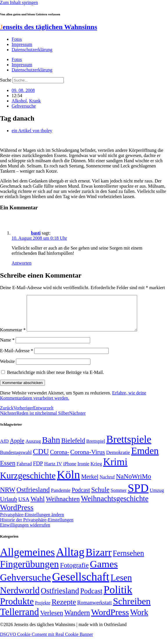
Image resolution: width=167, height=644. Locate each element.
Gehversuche (24, 106)
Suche (6, 80)
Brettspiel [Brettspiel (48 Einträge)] (96, 448)
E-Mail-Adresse (17, 358)
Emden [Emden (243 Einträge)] (145, 458)
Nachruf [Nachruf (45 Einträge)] (107, 484)
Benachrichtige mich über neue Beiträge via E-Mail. (56, 379)
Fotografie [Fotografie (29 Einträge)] (74, 572)
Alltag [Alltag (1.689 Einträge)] (70, 559)
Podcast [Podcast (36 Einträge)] (91, 598)
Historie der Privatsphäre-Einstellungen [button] (37, 527)
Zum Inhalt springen (19, 2)
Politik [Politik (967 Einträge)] (118, 597)
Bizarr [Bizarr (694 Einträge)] (99, 559)
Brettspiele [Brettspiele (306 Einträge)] (129, 446)
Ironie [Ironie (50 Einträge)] (83, 471)
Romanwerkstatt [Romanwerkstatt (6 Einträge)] (94, 610)
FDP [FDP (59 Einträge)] (38, 470)
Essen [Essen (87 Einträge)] (8, 470)
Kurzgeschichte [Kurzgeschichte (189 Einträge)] (28, 482)
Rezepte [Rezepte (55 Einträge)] (64, 609)
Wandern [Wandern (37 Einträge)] (77, 620)
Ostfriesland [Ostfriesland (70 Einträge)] (60, 598)
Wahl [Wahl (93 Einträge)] (38, 506)
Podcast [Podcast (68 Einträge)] (81, 497)
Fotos (17, 39)
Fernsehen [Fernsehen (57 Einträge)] (128, 560)
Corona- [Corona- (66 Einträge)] (60, 459)
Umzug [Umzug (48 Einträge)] (157, 497)
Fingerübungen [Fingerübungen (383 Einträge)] (29, 571)
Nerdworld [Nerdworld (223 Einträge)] (20, 597)
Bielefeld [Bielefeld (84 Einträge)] (73, 448)
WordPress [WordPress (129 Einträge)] (17, 514)
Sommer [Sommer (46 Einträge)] (118, 497)
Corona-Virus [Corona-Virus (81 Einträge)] (88, 459)
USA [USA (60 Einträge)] (24, 506)
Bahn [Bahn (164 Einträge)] (51, 447)
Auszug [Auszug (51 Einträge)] (33, 448)
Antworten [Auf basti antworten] (21, 263)
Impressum (22, 44)
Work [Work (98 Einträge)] (139, 619)
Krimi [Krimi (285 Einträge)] (115, 469)
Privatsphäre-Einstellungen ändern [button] (32, 522)
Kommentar (13, 337)
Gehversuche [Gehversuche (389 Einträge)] (25, 584)
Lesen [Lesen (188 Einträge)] (121, 585)
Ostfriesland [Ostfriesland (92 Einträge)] (33, 497)
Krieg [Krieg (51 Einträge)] (96, 470)
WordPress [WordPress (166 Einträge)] (110, 619)
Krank (35, 101)
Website (7, 368)
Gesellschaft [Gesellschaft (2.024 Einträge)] (81, 584)
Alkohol (19, 101)
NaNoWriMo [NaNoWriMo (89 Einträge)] (134, 483)
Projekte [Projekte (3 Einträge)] (43, 610)
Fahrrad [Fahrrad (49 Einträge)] (24, 471)
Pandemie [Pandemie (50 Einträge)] (61, 497)
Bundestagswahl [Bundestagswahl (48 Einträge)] (16, 459)
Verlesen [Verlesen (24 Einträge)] (51, 620)
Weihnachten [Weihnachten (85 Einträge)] (63, 506)
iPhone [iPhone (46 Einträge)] (70, 471)
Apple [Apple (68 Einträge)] (17, 448)
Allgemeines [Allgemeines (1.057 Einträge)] (27, 559)
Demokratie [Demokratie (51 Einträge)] (118, 459)
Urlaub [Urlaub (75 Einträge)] (9, 506)
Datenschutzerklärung (32, 50)
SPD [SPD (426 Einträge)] (138, 495)
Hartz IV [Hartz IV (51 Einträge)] (53, 470)
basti (36, 233)
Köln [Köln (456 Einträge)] (68, 482)
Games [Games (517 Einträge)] (104, 571)
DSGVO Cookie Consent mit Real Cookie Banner (47, 641)
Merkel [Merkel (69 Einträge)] (90, 484)
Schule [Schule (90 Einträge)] (100, 497)
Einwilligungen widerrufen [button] (25, 532)
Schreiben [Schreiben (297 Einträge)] (132, 608)
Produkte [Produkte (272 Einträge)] (17, 608)
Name (7, 347)
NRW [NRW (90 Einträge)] (8, 497)
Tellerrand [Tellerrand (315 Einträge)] (19, 619)
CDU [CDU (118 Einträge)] (41, 458)
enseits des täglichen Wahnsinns (49, 27)
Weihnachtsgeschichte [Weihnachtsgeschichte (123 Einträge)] (115, 506)
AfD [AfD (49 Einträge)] (4, 448)
